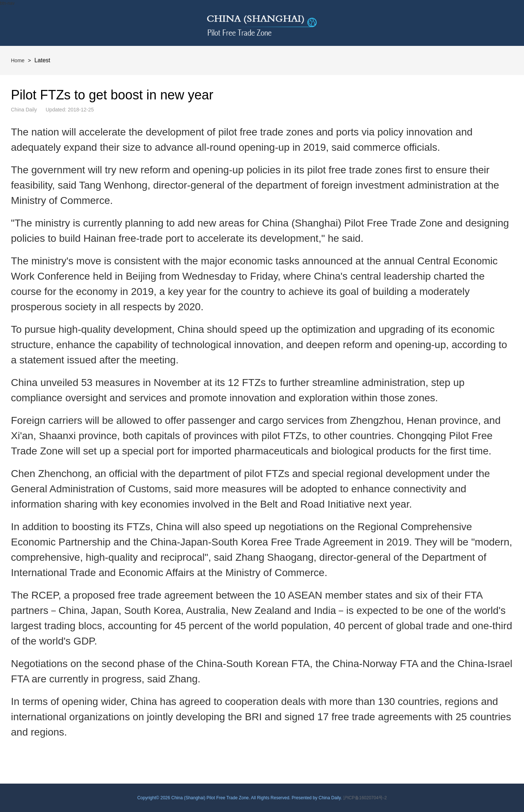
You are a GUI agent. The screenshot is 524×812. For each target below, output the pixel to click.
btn (501, 23)
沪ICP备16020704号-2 (365, 798)
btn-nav (7, 3)
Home (18, 60)
